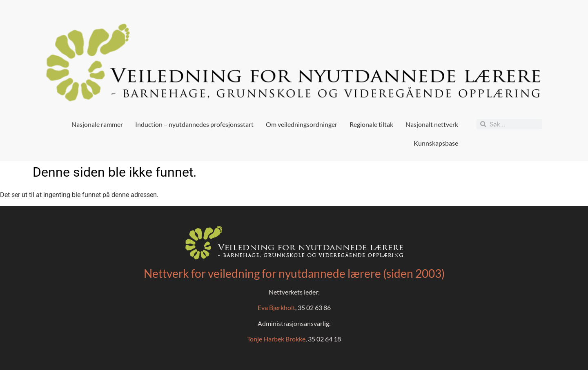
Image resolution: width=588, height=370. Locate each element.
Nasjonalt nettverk (432, 124)
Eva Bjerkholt (276, 307)
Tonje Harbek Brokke (276, 339)
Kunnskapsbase (436, 143)
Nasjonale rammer (97, 124)
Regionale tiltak (371, 124)
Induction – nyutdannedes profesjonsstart (194, 124)
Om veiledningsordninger (302, 124)
